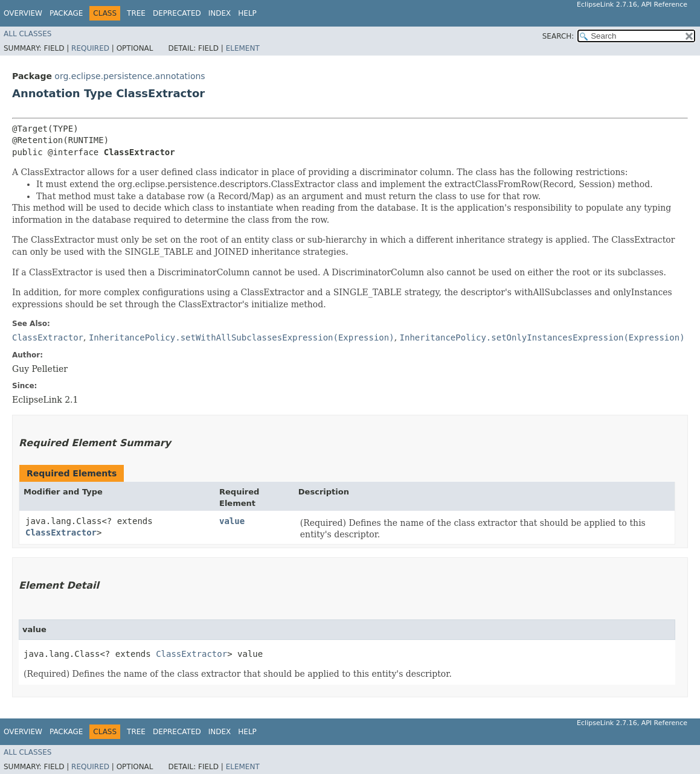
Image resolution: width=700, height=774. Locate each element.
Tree (136, 13)
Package (66, 13)
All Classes (27, 34)
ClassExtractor (61, 533)
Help (247, 13)
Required (90, 48)
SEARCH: (558, 36)
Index (220, 13)
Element (243, 48)
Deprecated (177, 13)
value (232, 521)
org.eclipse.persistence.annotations (130, 76)
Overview (23, 13)
